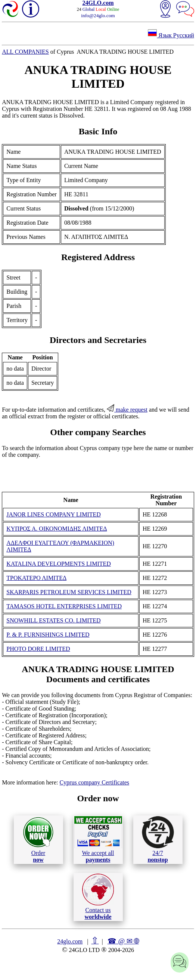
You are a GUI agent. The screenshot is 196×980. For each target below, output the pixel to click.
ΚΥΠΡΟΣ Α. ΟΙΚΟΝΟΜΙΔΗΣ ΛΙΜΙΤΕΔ (57, 529)
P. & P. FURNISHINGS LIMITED (48, 635)
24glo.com (70, 941)
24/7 (158, 839)
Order (38, 839)
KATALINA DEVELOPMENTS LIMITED (59, 564)
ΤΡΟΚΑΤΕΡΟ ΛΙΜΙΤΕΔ (36, 578)
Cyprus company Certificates (94, 782)
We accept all (98, 839)
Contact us (98, 897)
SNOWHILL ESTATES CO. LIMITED (53, 620)
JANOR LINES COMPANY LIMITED (54, 514)
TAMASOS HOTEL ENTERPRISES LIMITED (64, 606)
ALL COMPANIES (25, 52)
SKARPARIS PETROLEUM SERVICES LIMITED (69, 592)
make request (127, 410)
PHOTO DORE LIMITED (38, 649)
